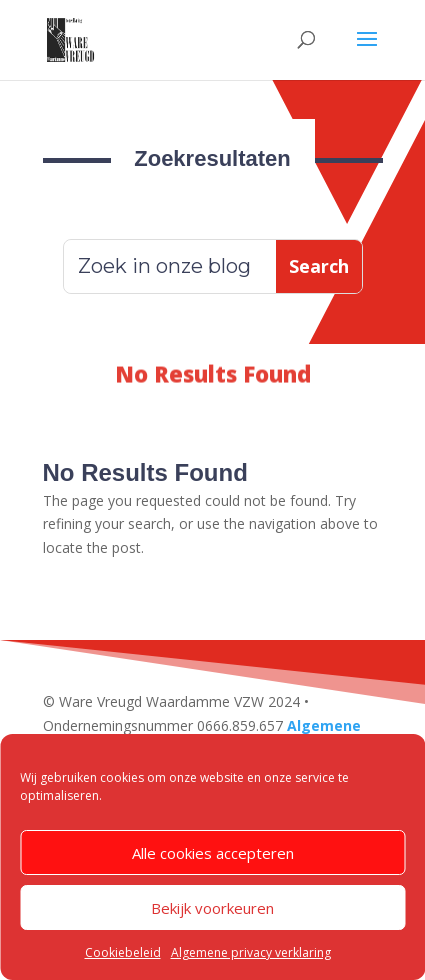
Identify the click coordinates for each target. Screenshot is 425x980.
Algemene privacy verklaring (251, 952)
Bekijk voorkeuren (212, 908)
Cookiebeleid (123, 952)
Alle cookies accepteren (213, 853)
